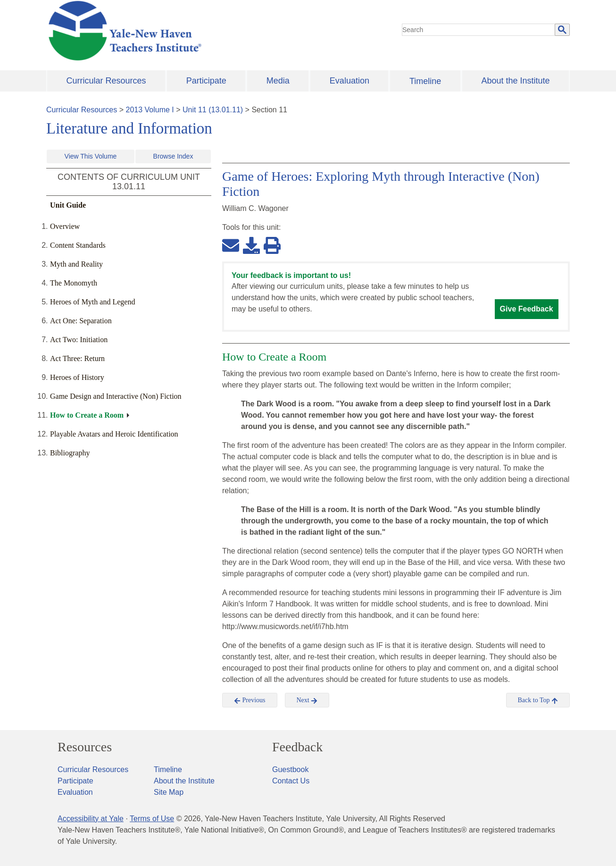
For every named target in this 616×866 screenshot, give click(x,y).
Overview (65, 226)
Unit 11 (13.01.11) (213, 110)
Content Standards (78, 245)
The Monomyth (74, 283)
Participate (206, 81)
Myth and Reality (76, 264)
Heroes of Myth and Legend (92, 302)
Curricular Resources (106, 81)
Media (278, 81)
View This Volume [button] (91, 156)
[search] (479, 30)
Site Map (169, 792)
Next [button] (307, 700)
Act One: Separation (81, 321)
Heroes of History (77, 377)
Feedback (297, 747)
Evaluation (350, 81)
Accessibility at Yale (91, 819)
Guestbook (290, 769)
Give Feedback (527, 309)
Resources (85, 747)
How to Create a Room (87, 415)
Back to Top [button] (538, 700)
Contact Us (291, 781)
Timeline (425, 81)
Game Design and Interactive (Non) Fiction (116, 396)
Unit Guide (68, 205)
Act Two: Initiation (79, 340)
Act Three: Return (77, 358)
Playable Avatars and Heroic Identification (114, 434)
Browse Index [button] (173, 156)
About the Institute (515, 81)
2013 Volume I (150, 110)
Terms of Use (152, 819)
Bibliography (70, 453)
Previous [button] (250, 700)
